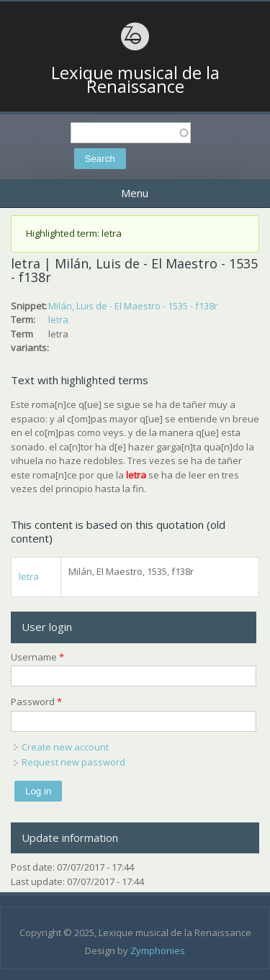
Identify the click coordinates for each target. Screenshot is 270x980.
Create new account (65, 747)
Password (36, 702)
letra (58, 319)
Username (37, 657)
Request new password (73, 762)
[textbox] (131, 133)
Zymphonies (158, 950)
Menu (135, 193)
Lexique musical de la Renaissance (135, 80)
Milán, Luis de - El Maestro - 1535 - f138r (133, 306)
